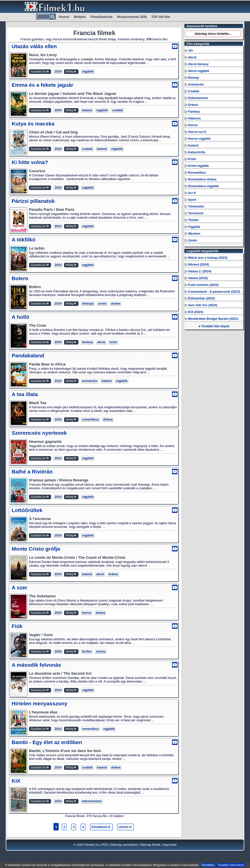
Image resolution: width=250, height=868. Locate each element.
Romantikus (197, 173)
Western (194, 234)
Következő (101, 827)
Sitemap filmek (150, 845)
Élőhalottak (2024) (201, 298)
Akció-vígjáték (199, 71)
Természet (196, 213)
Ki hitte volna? (30, 162)
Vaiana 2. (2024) (200, 271)
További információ (231, 865)
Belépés (80, 17)
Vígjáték (194, 227)
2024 (58, 71)
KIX (16, 781)
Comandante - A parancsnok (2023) (214, 292)
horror (87, 613)
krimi (113, 342)
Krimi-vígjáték (198, 166)
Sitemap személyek (124, 845)
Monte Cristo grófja (36, 549)
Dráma (193, 105)
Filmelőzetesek (102, 17)
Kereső (64, 17)
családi (117, 110)
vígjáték (88, 71)
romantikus (90, 419)
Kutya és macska (33, 124)
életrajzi (88, 303)
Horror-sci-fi (197, 132)
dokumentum (92, 801)
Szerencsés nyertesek (39, 433)
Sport (192, 200)
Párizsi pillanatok (33, 201)
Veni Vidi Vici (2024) (203, 305)
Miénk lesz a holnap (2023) (208, 258)
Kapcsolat (170, 845)
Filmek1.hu (91, 845)
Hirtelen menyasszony (39, 703)
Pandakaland (28, 355)
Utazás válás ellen (34, 46)
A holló (20, 317)
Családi (194, 91)
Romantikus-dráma (202, 179)
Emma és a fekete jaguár (42, 85)
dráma (116, 303)
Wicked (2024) (198, 265)
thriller (87, 651)
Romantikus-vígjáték (203, 186)
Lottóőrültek (27, 510)
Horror (193, 125)
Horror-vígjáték (199, 139)
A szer (19, 587)
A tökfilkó (24, 240)
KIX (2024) (196, 312)
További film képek (215, 326)
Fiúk (17, 626)
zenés (102, 303)
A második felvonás (36, 665)
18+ (191, 51)
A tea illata (25, 394)
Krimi (192, 159)
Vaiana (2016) (198, 278)
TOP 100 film (161, 17)
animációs (90, 381)
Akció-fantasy (198, 64)
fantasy (87, 342)
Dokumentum (198, 98)
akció (101, 342)
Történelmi (196, 206)
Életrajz (194, 78)
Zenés (193, 240)
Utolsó (126, 827)
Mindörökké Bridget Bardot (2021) (213, 319)
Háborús (194, 118)
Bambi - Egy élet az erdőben (47, 742)
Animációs (196, 84)
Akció (192, 57)
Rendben (208, 865)
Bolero (20, 278)
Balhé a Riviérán (32, 472)
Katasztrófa (197, 152)
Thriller (193, 220)
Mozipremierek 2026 (132, 17)
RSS (105, 845)
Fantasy (194, 112)
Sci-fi (192, 193)
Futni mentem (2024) (203, 285)
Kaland (193, 145)
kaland (87, 110)
